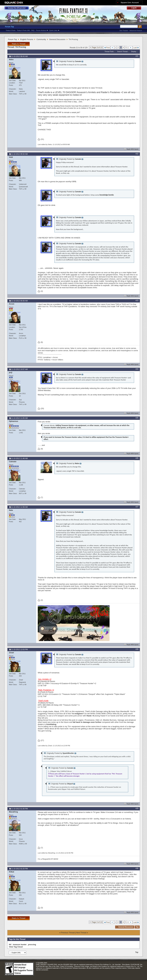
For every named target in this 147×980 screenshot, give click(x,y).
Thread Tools (109, 51)
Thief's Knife (43, 701)
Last (136, 48)
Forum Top (9, 27)
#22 (137, 154)
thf (10, 944)
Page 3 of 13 (97, 47)
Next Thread (81, 933)
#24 (137, 369)
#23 (137, 301)
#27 (137, 507)
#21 (137, 56)
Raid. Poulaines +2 (46, 690)
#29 (137, 808)
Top (137, 927)
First (107, 48)
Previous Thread (68, 933)
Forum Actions (41, 30)
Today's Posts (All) (23, 30)
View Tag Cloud (16, 947)
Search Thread (122, 51)
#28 (137, 649)
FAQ (33, 30)
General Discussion (57, 39)
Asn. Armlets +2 (45, 679)
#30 (137, 868)
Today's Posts (11, 30)
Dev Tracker (124, 31)
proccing (32, 944)
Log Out (135, 8)
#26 (137, 458)
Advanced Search (136, 31)
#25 (137, 418)
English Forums (27, 39)
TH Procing (21, 47)
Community (41, 39)
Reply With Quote (131, 149)
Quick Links (53, 30)
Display (134, 51)
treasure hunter (20, 944)
